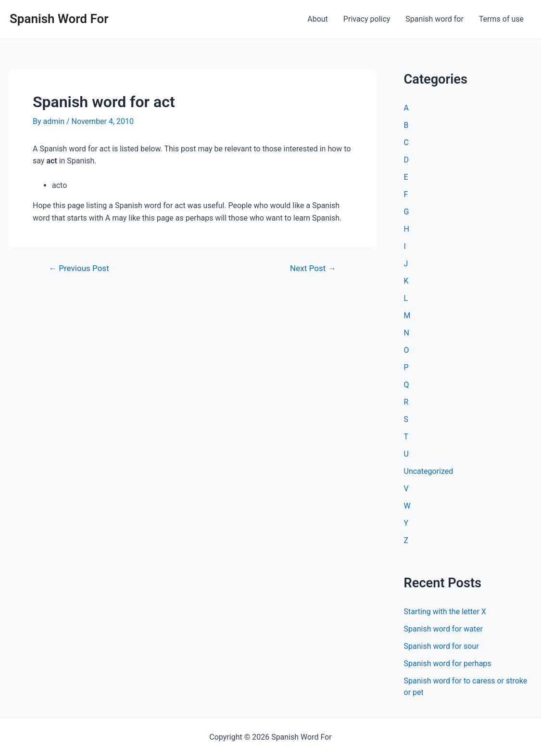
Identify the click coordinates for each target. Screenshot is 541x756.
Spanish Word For (59, 19)
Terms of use (501, 19)
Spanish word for (434, 19)
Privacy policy (367, 19)
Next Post (313, 268)
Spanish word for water (443, 629)
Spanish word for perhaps (448, 663)
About (318, 19)
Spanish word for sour (441, 646)
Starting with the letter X (445, 612)
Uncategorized (429, 471)
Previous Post (79, 268)
